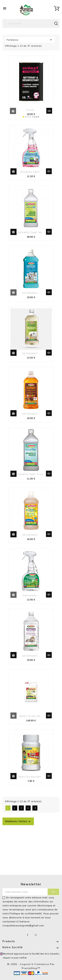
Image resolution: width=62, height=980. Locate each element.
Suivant (35, 808)
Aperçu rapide (49, 111)
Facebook (28, 935)
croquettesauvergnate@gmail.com (23, 925)
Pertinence (30, 40)
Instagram (36, 935)
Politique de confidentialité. (26, 913)
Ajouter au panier (13, 111)
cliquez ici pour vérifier (15, 958)
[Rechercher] (31, 23)
